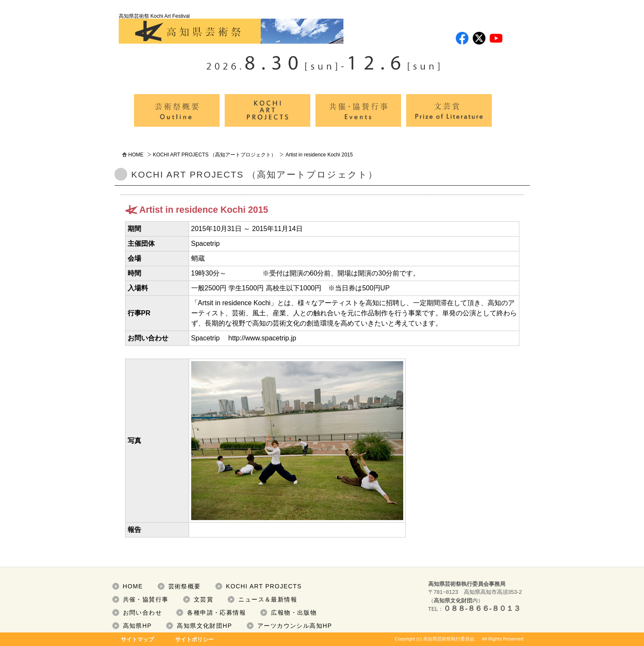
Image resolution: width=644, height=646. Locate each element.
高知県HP (137, 626)
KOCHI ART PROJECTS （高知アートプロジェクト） (215, 155)
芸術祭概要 (185, 586)
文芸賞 (204, 599)
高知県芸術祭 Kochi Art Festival (231, 28)
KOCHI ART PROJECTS (264, 586)
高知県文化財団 (453, 600)
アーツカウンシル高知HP (295, 626)
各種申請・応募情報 (216, 613)
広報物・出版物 (294, 613)
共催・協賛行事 (146, 599)
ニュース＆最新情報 (268, 599)
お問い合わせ (142, 613)
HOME (136, 155)
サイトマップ (137, 639)
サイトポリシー (194, 639)
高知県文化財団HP (204, 626)
